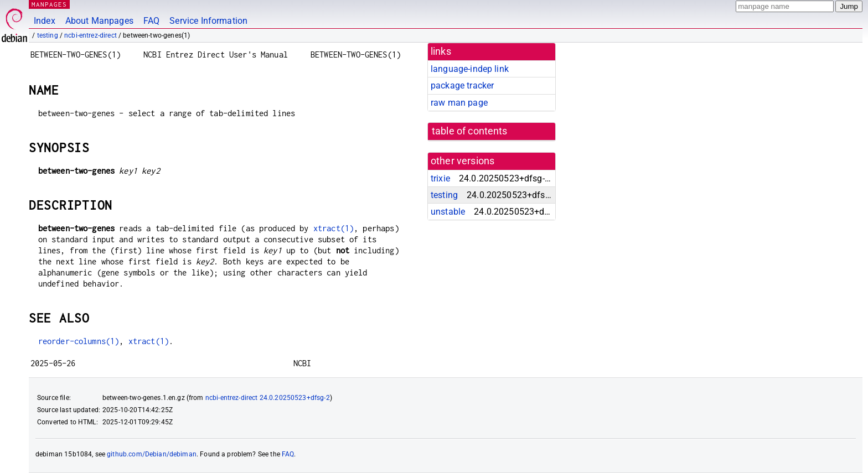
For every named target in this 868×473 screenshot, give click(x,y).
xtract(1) (334, 228)
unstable (448, 212)
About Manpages (99, 21)
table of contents (470, 131)
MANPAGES (49, 4)
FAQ (151, 21)
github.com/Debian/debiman (152, 454)
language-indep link (470, 69)
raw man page (459, 103)
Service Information (208, 21)
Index (45, 21)
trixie (440, 178)
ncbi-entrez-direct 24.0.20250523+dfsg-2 (268, 398)
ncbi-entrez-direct (91, 35)
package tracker (462, 85)
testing (48, 35)
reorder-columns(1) (79, 341)
